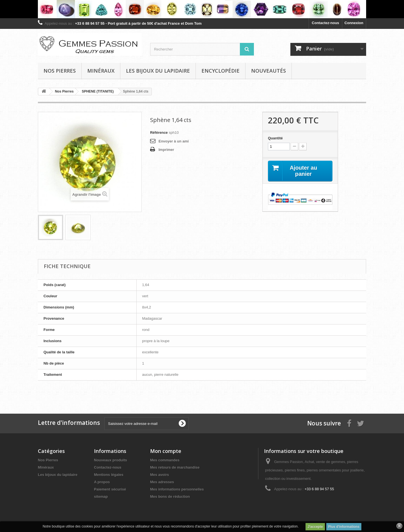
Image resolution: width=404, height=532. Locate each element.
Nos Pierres (48, 460)
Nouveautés (268, 71)
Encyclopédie (221, 71)
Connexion (354, 23)
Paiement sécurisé (110, 489)
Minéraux (101, 71)
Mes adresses (162, 482)
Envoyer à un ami (174, 141)
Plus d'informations (344, 527)
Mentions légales (109, 475)
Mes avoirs (159, 475)
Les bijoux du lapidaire (158, 71)
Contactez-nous (325, 23)
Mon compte (166, 451)
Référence (159, 133)
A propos (102, 482)
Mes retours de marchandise (175, 467)
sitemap (101, 497)
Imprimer (166, 150)
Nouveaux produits (111, 460)
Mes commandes (165, 460)
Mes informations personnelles (177, 489)
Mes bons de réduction (170, 497)
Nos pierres (60, 71)
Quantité (275, 138)
